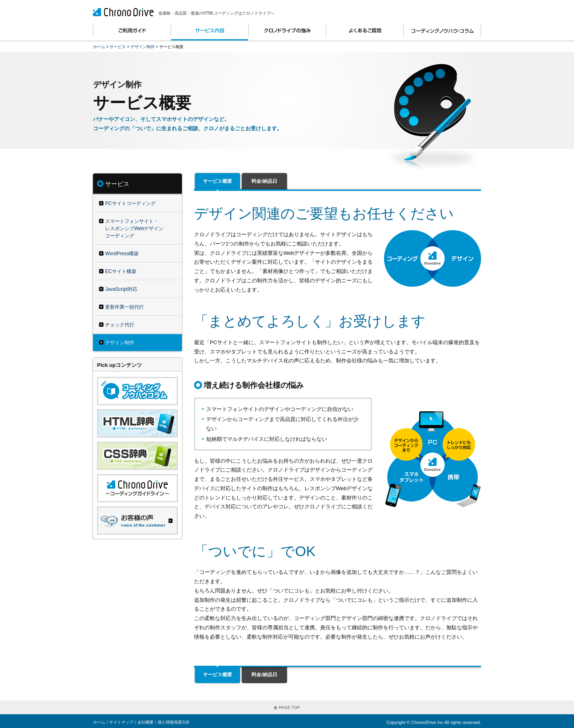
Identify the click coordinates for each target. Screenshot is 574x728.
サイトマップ (121, 722)
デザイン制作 (143, 47)
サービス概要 (217, 181)
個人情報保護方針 (174, 722)
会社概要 (146, 722)
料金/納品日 (264, 181)
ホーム (99, 47)
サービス (118, 47)
